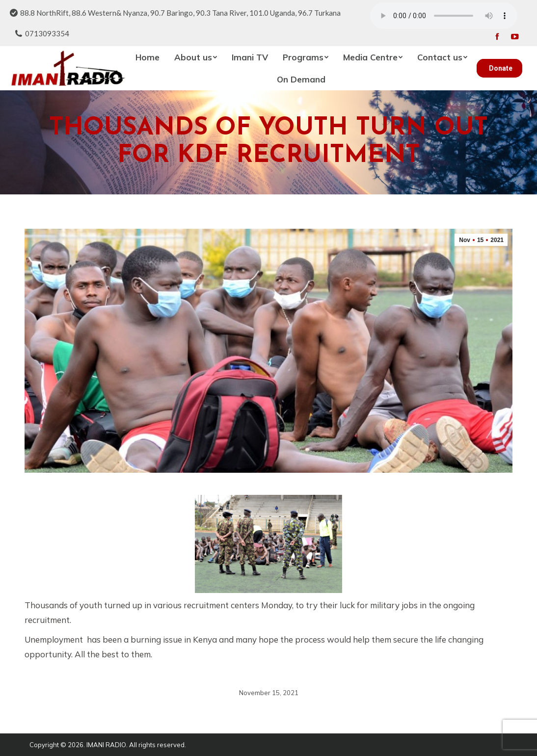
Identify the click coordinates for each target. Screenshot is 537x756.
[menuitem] (148, 57)
